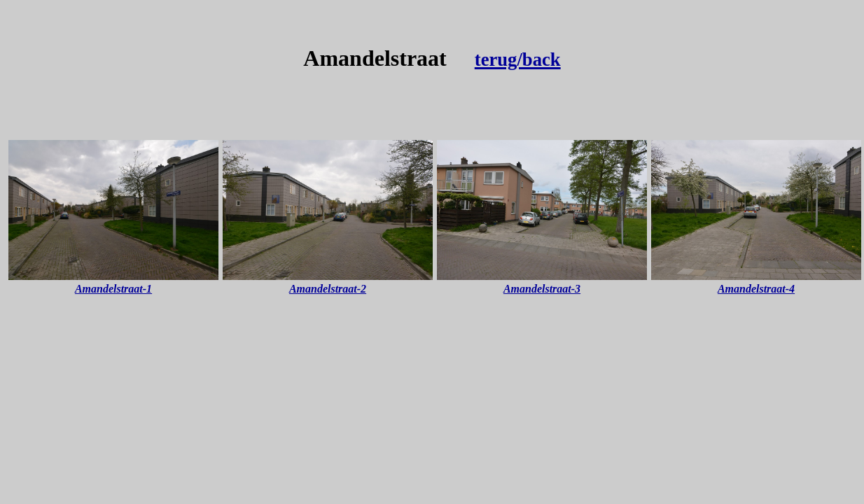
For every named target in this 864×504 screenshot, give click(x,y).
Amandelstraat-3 (542, 289)
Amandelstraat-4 (756, 289)
